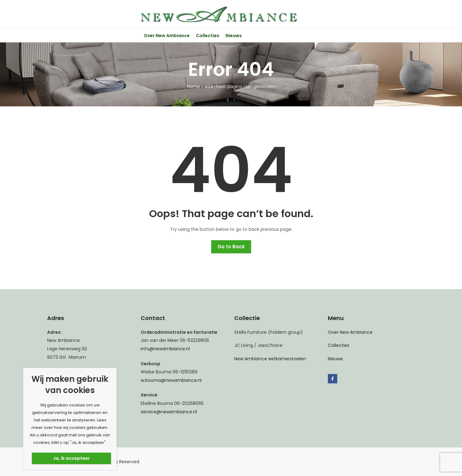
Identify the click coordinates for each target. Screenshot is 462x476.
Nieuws (335, 359)
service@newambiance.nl (169, 412)
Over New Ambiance (350, 332)
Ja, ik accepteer (71, 458)
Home (193, 86)
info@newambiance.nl (165, 349)
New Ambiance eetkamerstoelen (270, 359)
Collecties (339, 345)
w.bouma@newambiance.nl (171, 380)
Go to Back (231, 247)
